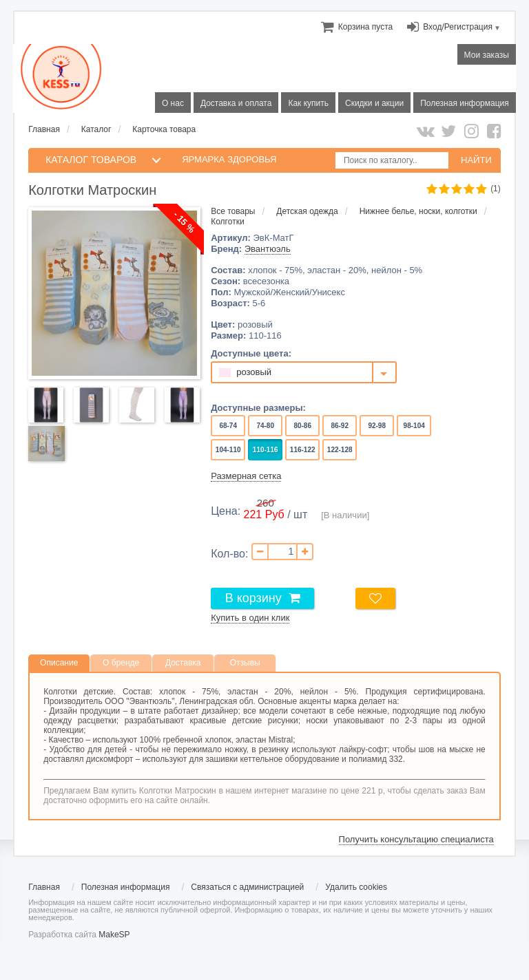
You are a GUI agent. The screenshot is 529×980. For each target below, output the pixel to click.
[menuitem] (365, 27)
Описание (59, 663)
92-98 (377, 426)
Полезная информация (126, 887)
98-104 (414, 426)
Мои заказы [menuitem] (487, 55)
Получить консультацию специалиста (416, 839)
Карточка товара (164, 129)
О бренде (121, 663)
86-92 (340, 426)
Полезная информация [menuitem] (465, 103)
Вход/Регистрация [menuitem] (458, 27)
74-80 (266, 426)
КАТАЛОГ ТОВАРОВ (91, 160)
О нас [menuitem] (173, 103)
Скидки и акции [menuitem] (374, 103)
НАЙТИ (476, 160)
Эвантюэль (268, 249)
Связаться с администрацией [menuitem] (247, 887)
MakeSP (114, 935)
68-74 (228, 426)
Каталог (96, 129)
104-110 (228, 450)
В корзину (253, 598)
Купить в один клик (250, 618)
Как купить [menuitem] (308, 103)
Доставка (183, 663)
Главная (44, 129)
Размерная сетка (246, 476)
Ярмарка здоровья (229, 159)
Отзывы (245, 663)
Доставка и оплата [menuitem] (236, 103)
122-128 (340, 450)
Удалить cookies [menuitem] (356, 887)
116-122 (302, 450)
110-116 (265, 450)
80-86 (303, 426)
